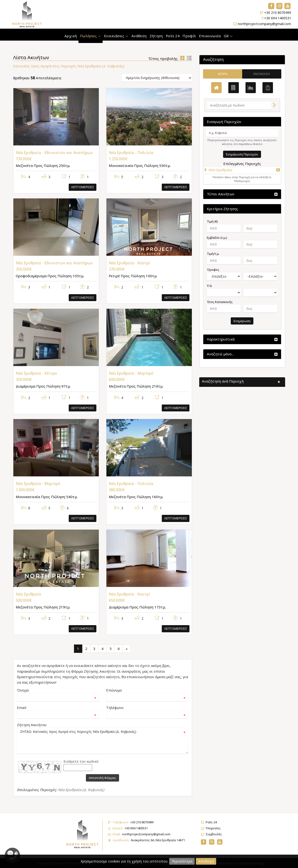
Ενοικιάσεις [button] (116, 36)
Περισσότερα (182, 861)
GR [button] (228, 36)
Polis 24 (173, 36)
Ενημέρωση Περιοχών (242, 154)
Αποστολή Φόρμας (102, 778)
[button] (218, 170)
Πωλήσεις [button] (91, 36)
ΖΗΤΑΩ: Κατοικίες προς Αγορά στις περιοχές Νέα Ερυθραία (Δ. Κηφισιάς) (103, 741)
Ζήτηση (156, 36)
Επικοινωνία (210, 36)
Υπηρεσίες (213, 828)
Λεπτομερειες (83, 187)
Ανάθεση (139, 36)
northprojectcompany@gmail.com (264, 24)
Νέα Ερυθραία (220, 170)
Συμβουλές (214, 834)
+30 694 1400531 (278, 18)
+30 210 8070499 (278, 13)
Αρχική (71, 36)
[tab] (242, 171)
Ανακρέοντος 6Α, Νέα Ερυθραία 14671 (158, 840)
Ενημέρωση (242, 321)
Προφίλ (189, 36)
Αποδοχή (206, 861)
